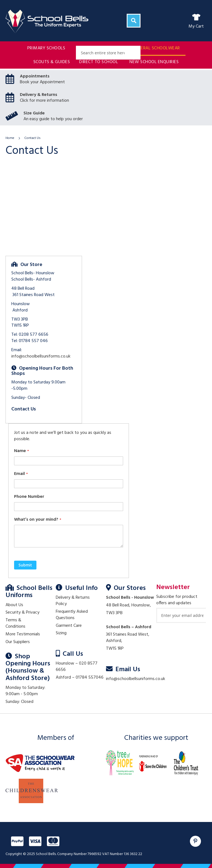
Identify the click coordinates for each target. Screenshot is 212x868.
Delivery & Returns (39, 95)
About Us (14, 605)
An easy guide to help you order (53, 119)
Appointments (35, 76)
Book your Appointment (42, 82)
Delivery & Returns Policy (73, 601)
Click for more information (44, 101)
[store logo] (47, 22)
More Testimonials (23, 634)
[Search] (134, 21)
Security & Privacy (22, 612)
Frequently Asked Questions (72, 615)
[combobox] (108, 53)
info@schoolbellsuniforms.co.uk (41, 356)
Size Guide (34, 113)
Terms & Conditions (15, 623)
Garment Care (69, 626)
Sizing (61, 633)
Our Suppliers (18, 642)
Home (10, 138)
